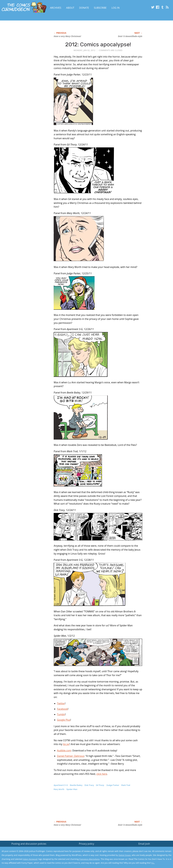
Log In (115, 8)
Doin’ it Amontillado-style (130, 36)
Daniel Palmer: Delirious (71, 756)
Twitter (61, 703)
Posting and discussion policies (29, 844)
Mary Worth (59, 789)
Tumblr (61, 714)
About (70, 8)
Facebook (62, 709)
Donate (84, 8)
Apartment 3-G (61, 785)
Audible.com (64, 751)
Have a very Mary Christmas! (67, 36)
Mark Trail (126, 785)
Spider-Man (72, 789)
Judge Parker (113, 785)
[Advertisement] (109, 809)
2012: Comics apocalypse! (98, 44)
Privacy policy (87, 844)
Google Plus (64, 720)
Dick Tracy (89, 785)
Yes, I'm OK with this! (147, 857)
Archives (56, 8)
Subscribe (100, 8)
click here (102, 774)
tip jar (66, 744)
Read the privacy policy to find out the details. (146, 849)
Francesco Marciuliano (89, 859)
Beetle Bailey (76, 785)
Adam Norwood (30, 859)
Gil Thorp (100, 785)
